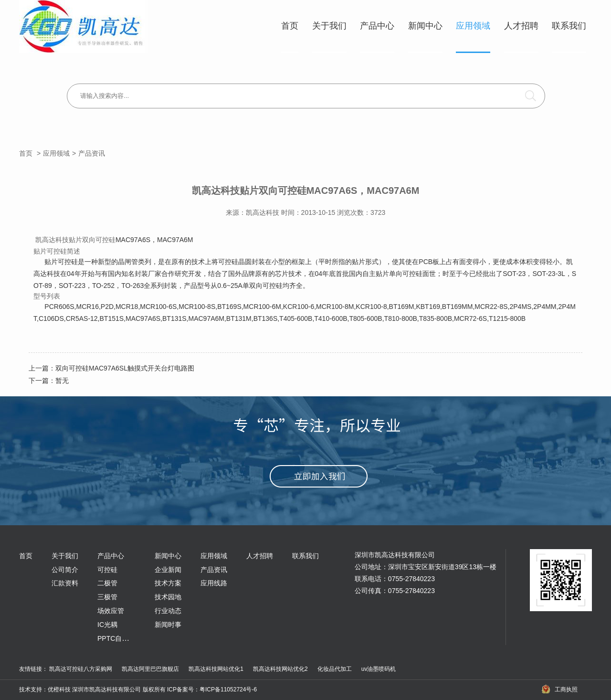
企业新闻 (168, 570)
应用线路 (214, 583)
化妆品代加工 (335, 669)
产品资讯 (92, 153)
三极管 (107, 597)
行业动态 (168, 611)
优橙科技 (59, 689)
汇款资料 (65, 583)
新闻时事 (168, 625)
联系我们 (569, 26)
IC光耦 (107, 625)
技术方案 (168, 583)
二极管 (107, 583)
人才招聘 (521, 26)
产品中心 (377, 26)
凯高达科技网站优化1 (216, 669)
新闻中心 (425, 26)
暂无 (62, 381)
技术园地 (168, 597)
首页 (290, 26)
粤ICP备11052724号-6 (228, 689)
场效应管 (111, 611)
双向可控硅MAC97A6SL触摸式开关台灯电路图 (125, 368)
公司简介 (65, 570)
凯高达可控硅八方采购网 (81, 669)
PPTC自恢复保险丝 (126, 638)
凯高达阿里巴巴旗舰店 (150, 669)
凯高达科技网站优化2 (280, 669)
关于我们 (329, 26)
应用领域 (473, 26)
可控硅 (107, 570)
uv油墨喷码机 (379, 669)
